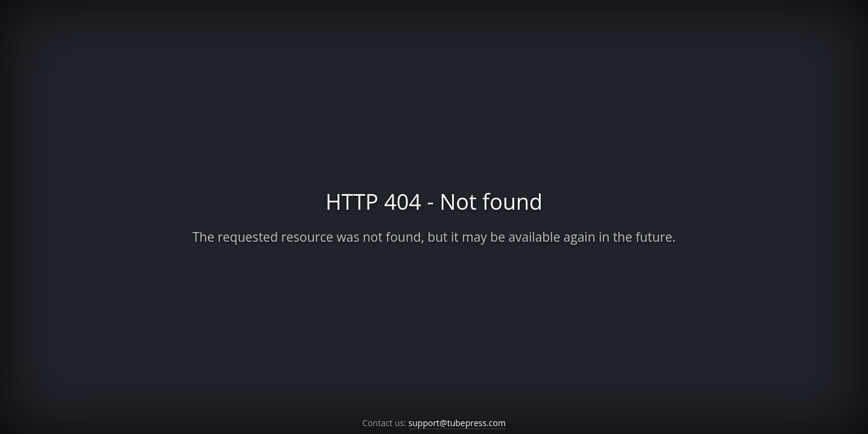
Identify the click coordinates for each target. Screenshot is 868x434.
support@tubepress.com (457, 423)
